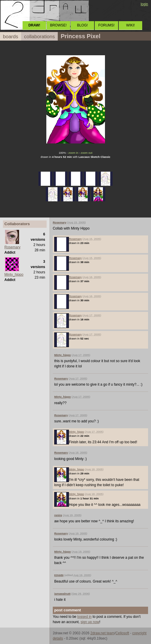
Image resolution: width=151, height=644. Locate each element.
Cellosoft (122, 633)
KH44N (59, 575)
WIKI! (130, 25)
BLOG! (83, 25)
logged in (85, 617)
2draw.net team (102, 633)
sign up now (90, 622)
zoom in (73, 153)
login (144, 4)
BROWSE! (58, 25)
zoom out (86, 153)
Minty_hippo (14, 275)
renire (58, 515)
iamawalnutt (62, 594)
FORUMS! (106, 25)
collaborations (39, 37)
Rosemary (12, 247)
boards (11, 37)
